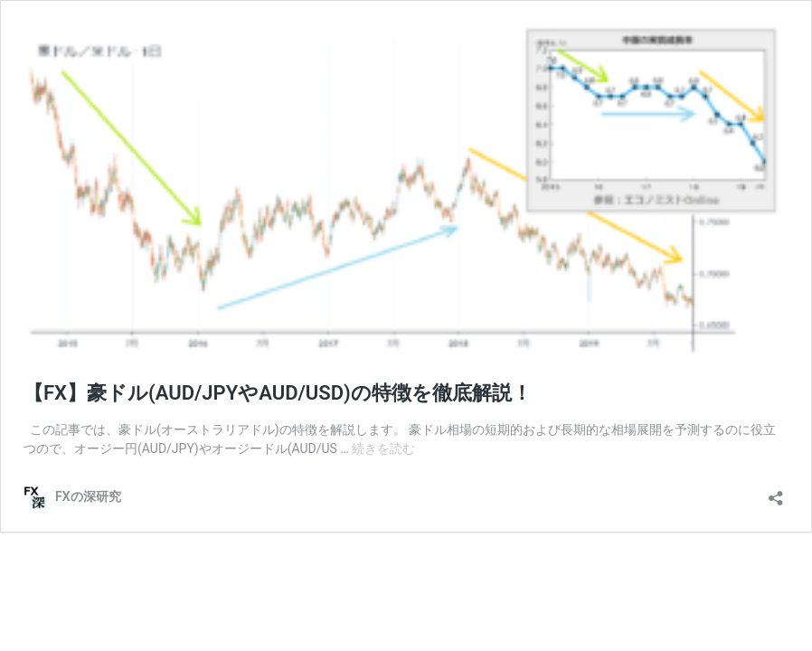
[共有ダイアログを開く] (776, 492)
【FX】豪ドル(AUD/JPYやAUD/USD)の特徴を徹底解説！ (278, 393)
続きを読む (383, 448)
